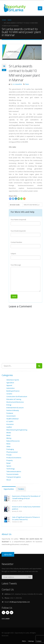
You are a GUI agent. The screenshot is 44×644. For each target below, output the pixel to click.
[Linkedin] (16, 199)
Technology (11, 469)
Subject (13, 254)
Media (9, 433)
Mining (9, 438)
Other (9, 446)
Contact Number (16, 242)
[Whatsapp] (21, 199)
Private (9, 455)
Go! (30, 577)
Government (11, 416)
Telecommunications (14, 471)
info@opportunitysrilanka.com (20, 602)
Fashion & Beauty (13, 410)
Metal (8, 435)
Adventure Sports (13, 380)
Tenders (21, 489)
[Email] (19, 199)
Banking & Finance (13, 391)
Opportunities (9, 489)
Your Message (16, 265)
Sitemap (31, 641)
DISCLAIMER (6, 619)
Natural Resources (13, 441)
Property (10, 460)
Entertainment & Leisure (15, 408)
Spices (9, 466)
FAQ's (24, 641)
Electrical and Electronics (15, 402)
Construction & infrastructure (17, 396)
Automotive (11, 388)
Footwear (10, 413)
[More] (24, 199)
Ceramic (9, 394)
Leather (9, 427)
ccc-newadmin (17, 84)
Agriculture (10, 383)
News (27, 84)
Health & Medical (12, 419)
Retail (8, 463)
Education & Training (14, 399)
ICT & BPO (10, 421)
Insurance (10, 424)
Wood (9, 480)
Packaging (10, 449)
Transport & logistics (14, 477)
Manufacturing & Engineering (17, 430)
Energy (9, 405)
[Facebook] (10, 199)
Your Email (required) (18, 231)
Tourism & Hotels (12, 474)
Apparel (9, 385)
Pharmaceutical (12, 452)
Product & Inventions (14, 458)
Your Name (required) (18, 220)
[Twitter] (13, 199)
